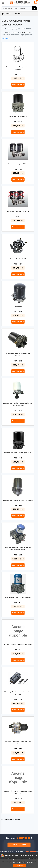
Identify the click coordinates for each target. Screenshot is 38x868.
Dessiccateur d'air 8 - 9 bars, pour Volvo (18, 453)
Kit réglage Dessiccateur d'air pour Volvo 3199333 (18, 693)
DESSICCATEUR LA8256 (18, 259)
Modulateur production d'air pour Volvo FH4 (18, 743)
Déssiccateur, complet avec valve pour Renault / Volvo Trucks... (18, 549)
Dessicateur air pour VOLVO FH (18, 211)
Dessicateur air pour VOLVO (18, 164)
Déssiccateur (18, 306)
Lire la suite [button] (5, 38)
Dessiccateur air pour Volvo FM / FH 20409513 (18, 355)
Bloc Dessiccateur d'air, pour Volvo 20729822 (18, 68)
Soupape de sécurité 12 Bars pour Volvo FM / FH (18, 792)
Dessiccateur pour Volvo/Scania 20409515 (18, 500)
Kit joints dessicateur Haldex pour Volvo (18, 645)
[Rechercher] (19, 8)
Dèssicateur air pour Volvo (18, 116)
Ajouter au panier (18, 85)
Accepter (20, 866)
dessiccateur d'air (28, 32)
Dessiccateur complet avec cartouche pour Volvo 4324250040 (18, 404)
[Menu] (3, 3)
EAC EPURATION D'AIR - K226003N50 (18, 597)
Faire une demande (19, 845)
